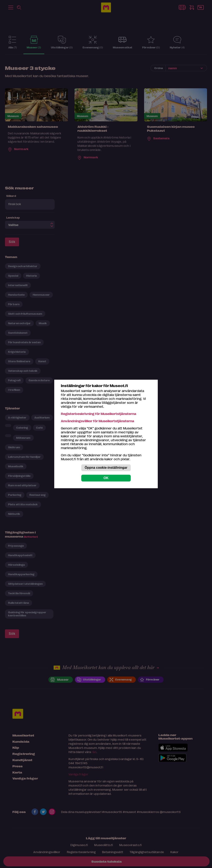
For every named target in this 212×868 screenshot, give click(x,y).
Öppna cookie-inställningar (106, 468)
